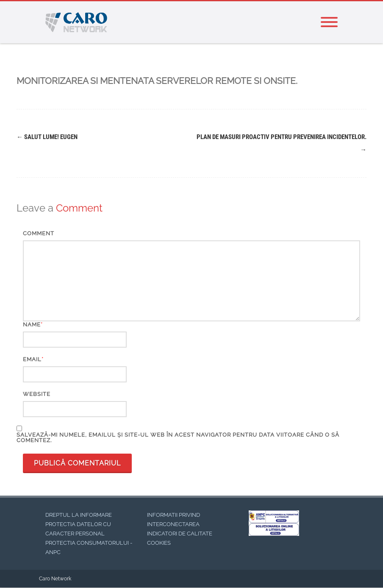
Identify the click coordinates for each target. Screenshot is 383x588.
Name (32, 325)
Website (37, 394)
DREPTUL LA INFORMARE (79, 515)
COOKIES (159, 543)
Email (32, 359)
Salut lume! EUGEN (47, 137)
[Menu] (329, 22)
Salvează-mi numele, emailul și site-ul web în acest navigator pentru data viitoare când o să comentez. (178, 438)
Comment (39, 233)
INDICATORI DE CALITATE (180, 534)
